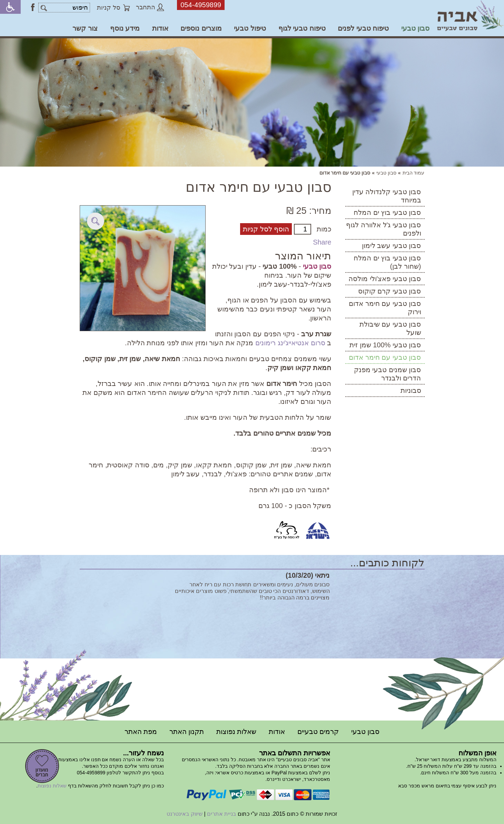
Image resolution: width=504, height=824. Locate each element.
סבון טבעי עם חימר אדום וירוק (385, 308)
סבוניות (411, 390)
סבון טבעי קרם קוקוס (390, 291)
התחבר (150, 7)
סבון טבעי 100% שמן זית (385, 345)
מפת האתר (141, 732)
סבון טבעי (416, 28)
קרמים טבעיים (318, 732)
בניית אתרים (221, 814)
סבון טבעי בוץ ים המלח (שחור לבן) (387, 262)
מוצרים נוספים (201, 28)
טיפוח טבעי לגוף (302, 28)
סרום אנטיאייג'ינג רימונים (290, 343)
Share (322, 242)
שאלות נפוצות (236, 732)
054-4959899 (201, 5)
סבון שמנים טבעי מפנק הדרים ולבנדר (388, 374)
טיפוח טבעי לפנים (363, 28)
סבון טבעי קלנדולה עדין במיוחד (387, 196)
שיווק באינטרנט (184, 814)
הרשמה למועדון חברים (42, 766)
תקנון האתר (187, 732)
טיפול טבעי (250, 28)
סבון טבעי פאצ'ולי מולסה (385, 279)
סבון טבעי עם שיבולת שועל (390, 328)
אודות (160, 28)
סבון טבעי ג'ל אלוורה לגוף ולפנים (383, 229)
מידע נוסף (125, 28)
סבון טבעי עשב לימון (392, 246)
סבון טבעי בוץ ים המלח (387, 212)
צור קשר (85, 28)
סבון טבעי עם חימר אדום (385, 357)
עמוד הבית (414, 173)
